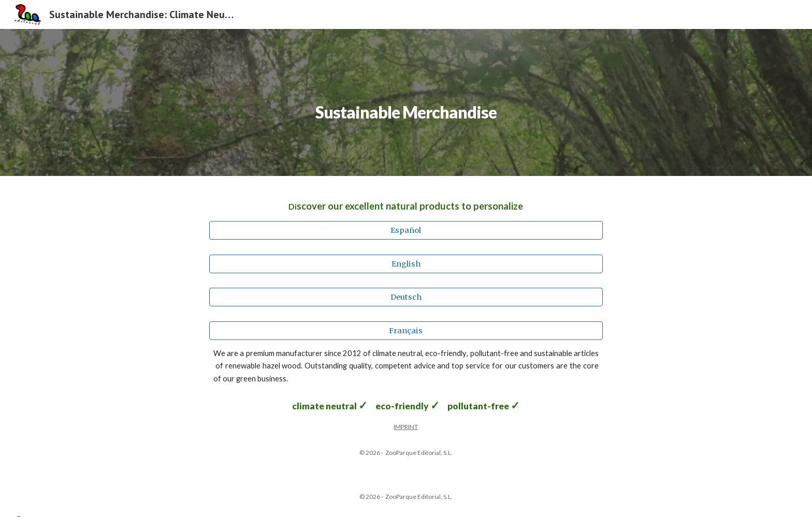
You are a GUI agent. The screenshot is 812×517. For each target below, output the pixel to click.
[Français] (406, 330)
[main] (406, 102)
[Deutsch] (406, 297)
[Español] (406, 231)
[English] (406, 264)
